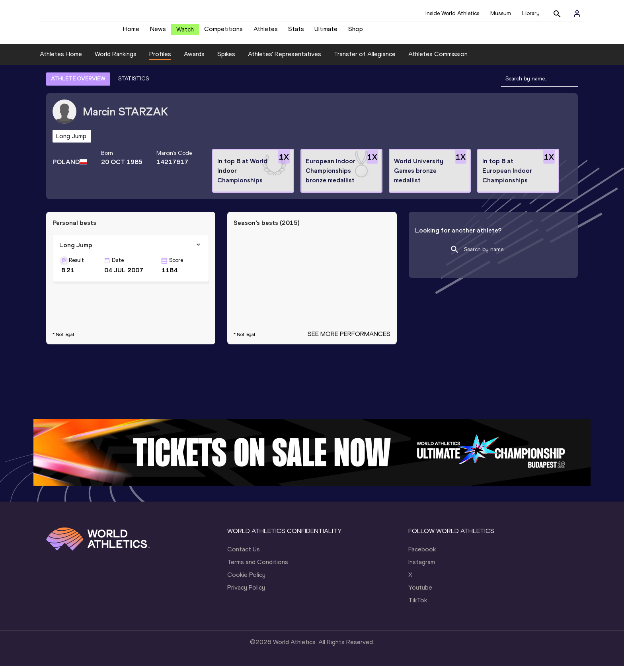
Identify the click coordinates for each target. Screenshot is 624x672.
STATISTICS (134, 85)
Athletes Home (61, 60)
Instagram (422, 568)
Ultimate (326, 32)
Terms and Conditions (258, 568)
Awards (194, 60)
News (158, 32)
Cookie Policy (246, 581)
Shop (356, 32)
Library (531, 13)
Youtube (420, 593)
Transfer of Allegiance (365, 60)
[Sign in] (577, 14)
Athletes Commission (438, 60)
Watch (185, 32)
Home (131, 32)
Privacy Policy (246, 593)
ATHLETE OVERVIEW (78, 85)
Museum (501, 13)
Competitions (223, 32)
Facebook (422, 555)
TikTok (418, 606)
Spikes (226, 60)
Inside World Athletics (452, 13)
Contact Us (244, 555)
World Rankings (116, 60)
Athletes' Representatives (285, 60)
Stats (296, 32)
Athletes (266, 32)
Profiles (160, 60)
